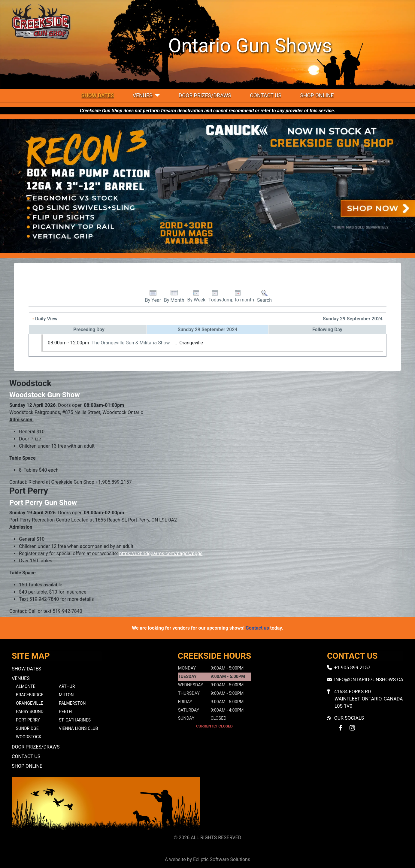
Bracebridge (30, 695)
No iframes (309, 804)
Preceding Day (89, 330)
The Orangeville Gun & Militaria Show (130, 343)
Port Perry (28, 720)
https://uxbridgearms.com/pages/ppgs (161, 553)
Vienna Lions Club (78, 728)
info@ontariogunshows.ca (369, 680)
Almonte (26, 686)
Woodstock (29, 737)
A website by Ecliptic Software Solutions (207, 859)
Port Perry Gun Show (43, 503)
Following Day (327, 330)
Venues (143, 95)
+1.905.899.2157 (352, 668)
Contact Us (266, 95)
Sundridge (27, 728)
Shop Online (317, 95)
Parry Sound (30, 712)
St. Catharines (75, 720)
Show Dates (98, 95)
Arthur (67, 686)
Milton (66, 695)
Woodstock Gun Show (45, 395)
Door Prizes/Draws (205, 95)
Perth (65, 712)
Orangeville (30, 703)
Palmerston (72, 703)
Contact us (257, 628)
